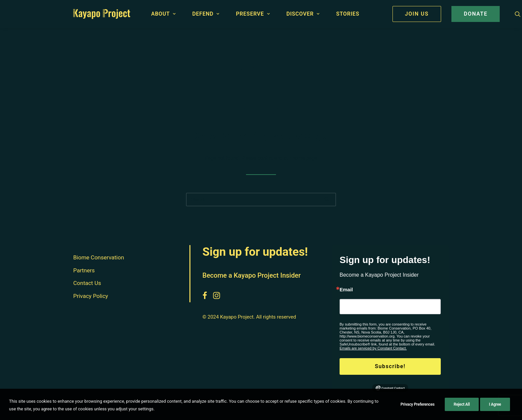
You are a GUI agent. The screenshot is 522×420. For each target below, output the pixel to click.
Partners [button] (84, 270)
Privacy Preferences (417, 409)
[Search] (261, 200)
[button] (518, 14)
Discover (303, 14)
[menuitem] (166, 14)
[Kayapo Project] (102, 14)
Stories (348, 14)
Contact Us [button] (87, 283)
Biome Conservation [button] (99, 257)
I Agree (495, 409)
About (163, 14)
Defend (206, 14)
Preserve (253, 14)
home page (305, 158)
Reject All (462, 409)
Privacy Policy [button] (91, 296)
